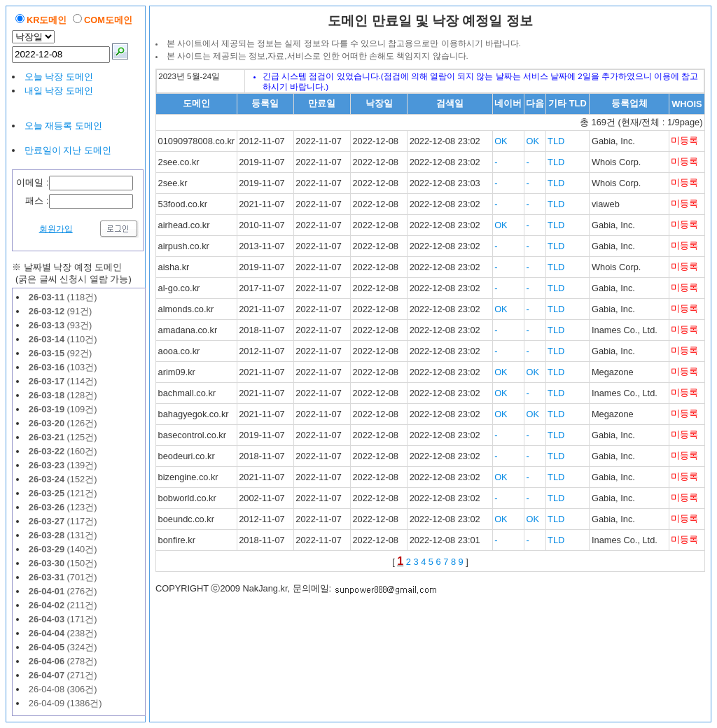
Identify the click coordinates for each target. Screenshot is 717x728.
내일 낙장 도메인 (59, 91)
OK (501, 141)
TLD (556, 141)
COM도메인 (108, 20)
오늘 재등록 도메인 (63, 126)
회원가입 (56, 229)
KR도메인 (47, 20)
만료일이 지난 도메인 (68, 150)
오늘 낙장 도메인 (59, 77)
